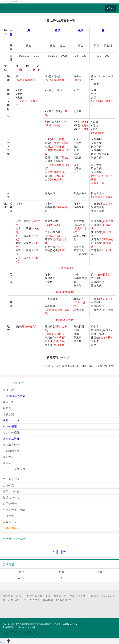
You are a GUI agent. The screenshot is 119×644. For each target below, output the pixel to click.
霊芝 (3, 642)
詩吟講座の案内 (13, 445)
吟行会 (7, 463)
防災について (11, 498)
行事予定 (8, 414)
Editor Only (63, 600)
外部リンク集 (11, 491)
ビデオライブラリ (14, 469)
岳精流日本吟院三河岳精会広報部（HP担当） (41, 624)
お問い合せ (10, 504)
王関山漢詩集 (11, 451)
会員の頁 (8, 485)
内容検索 (8, 516)
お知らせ (8, 408)
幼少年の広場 (11, 432)
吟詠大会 (8, 457)
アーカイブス (11, 479)
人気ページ (10, 522)
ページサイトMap (14, 510)
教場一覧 (8, 402)
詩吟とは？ (10, 390)
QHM (37, 635)
